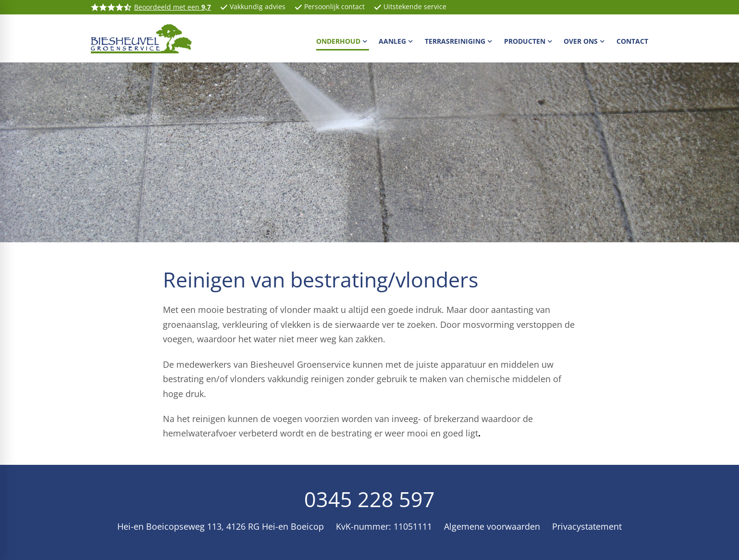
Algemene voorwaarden (492, 526)
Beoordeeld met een (172, 7)
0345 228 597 (369, 499)
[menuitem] (343, 41)
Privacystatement (587, 526)
